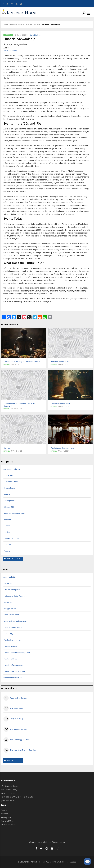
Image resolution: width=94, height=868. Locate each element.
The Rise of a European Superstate (17, 653)
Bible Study (8, 475)
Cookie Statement (9, 824)
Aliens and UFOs (10, 577)
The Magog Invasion (12, 646)
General (7, 494)
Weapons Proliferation (13, 678)
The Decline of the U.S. (13, 640)
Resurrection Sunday (18, 698)
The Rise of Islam (10, 659)
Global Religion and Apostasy (15, 621)
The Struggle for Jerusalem (14, 671)
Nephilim (7, 520)
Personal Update (17, 24)
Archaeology (8, 583)
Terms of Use (7, 821)
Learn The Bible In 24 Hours (14, 513)
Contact (4, 814)
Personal (8, 35)
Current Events (10, 488)
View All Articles (14, 559)
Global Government (11, 615)
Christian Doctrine (11, 482)
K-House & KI (9, 507)
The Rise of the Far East (13, 665)
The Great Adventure (18, 729)
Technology (8, 634)
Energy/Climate (10, 609)
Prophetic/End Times (12, 538)
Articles (29, 24)
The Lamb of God (17, 708)
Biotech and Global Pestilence (15, 596)
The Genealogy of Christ (20, 740)
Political (7, 532)
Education (8, 602)
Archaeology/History (12, 469)
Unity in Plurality (17, 719)
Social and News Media (13, 627)
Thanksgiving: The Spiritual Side (23, 750)
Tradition (7, 551)
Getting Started (10, 501)
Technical (7, 545)
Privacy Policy (7, 817)
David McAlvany (35, 35)
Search (4, 810)
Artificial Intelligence (12, 590)
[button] (87, 861)
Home (6, 24)
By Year (37, 24)
